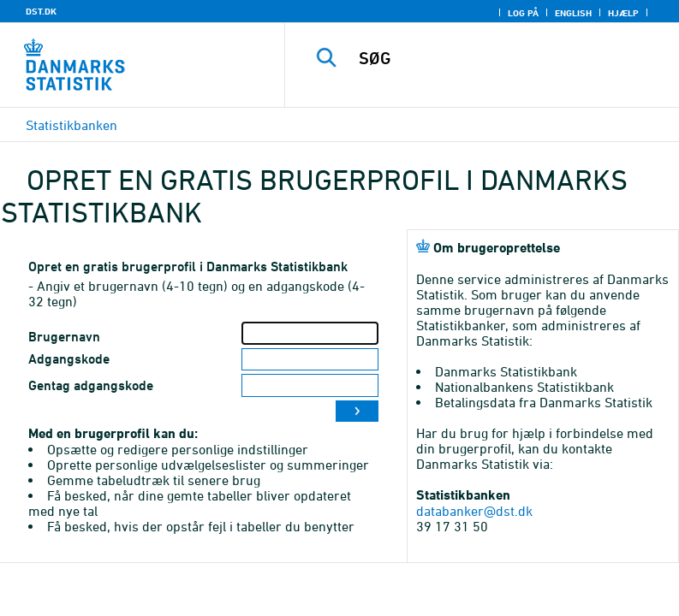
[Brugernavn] (310, 333)
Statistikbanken (71, 125)
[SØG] (508, 58)
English (573, 13)
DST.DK (41, 11)
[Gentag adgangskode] (310, 385)
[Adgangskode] (310, 360)
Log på (523, 13)
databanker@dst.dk (474, 511)
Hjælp (623, 13)
